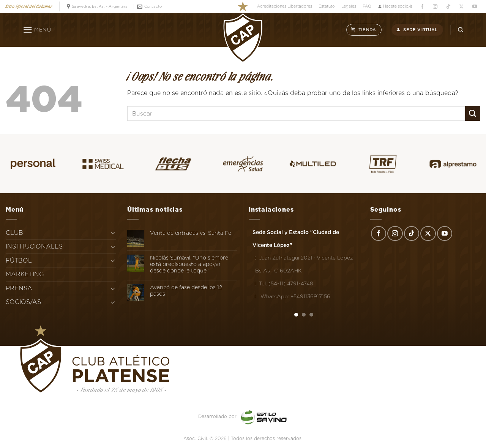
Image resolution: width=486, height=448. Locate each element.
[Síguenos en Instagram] (435, 6)
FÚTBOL (19, 260)
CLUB (14, 233)
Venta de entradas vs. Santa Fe (191, 233)
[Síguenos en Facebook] (422, 6)
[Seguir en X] (462, 6)
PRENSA (19, 288)
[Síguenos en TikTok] (448, 6)
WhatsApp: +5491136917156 (291, 296)
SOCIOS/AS (23, 302)
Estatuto (327, 6)
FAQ (367, 6)
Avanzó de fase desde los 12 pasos (186, 290)
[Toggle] (113, 233)
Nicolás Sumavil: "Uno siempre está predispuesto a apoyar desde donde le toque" (189, 264)
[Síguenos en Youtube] (474, 6)
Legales (349, 6)
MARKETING (25, 274)
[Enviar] (473, 113)
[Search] (461, 30)
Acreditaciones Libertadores (285, 6)
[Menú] (37, 30)
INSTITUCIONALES (34, 246)
